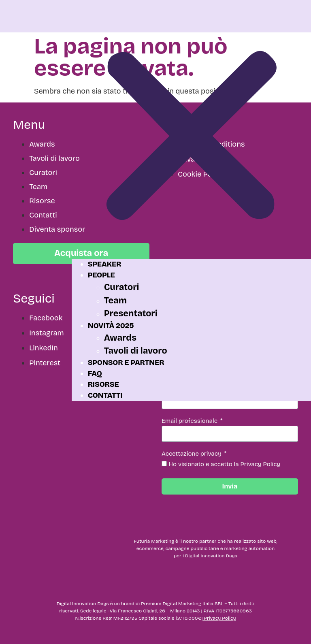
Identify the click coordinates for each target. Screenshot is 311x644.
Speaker (105, 264)
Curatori (122, 287)
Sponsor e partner (126, 363)
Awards (120, 338)
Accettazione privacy (192, 454)
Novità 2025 (111, 326)
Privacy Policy (220, 618)
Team (115, 301)
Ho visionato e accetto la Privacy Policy (225, 464)
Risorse (103, 384)
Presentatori (131, 313)
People (101, 275)
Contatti (105, 395)
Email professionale (190, 421)
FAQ (95, 373)
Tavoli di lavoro (136, 351)
